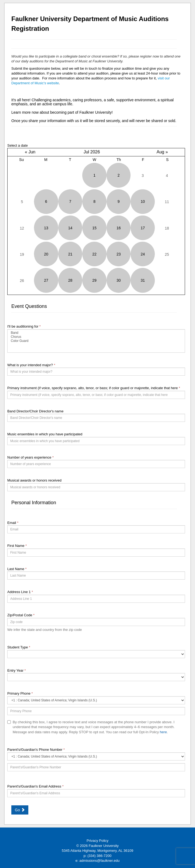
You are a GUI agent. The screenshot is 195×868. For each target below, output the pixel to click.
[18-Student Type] (96, 654)
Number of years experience (30, 457)
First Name (17, 546)
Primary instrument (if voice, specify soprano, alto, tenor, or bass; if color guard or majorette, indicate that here (94, 388)
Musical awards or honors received (34, 480)
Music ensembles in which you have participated (45, 434)
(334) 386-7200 (99, 856)
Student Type (19, 647)
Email (13, 523)
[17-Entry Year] (96, 677)
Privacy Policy (97, 841)
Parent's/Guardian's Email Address (35, 786)
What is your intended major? (31, 365)
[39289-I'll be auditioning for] (96, 341)
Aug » (162, 152)
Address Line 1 (20, 592)
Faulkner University (104, 846)
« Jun (30, 152)
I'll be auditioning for (24, 326)
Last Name (17, 569)
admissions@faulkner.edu (99, 861)
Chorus (96, 337)
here (163, 732)
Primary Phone (20, 693)
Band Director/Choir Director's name (35, 411)
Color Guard (96, 341)
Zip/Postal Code (21, 615)
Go (20, 810)
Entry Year (17, 670)
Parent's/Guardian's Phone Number (36, 750)
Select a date (18, 145)
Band (96, 333)
